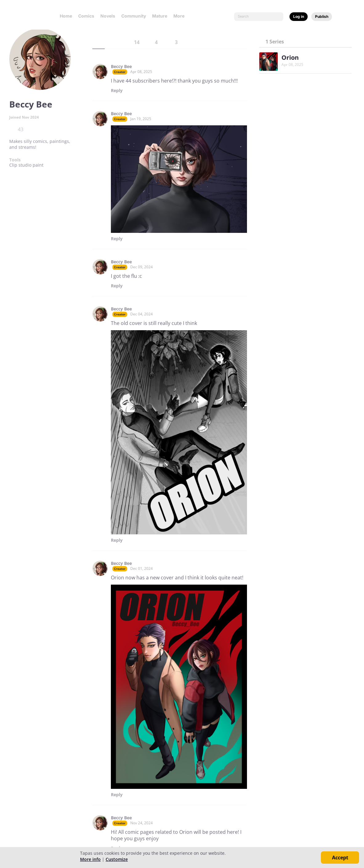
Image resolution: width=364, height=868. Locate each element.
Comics (86, 16)
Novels (108, 16)
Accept (340, 858)
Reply (117, 91)
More (181, 16)
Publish (322, 16)
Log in (299, 16)
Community (134, 16)
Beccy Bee (121, 67)
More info (90, 859)
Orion (290, 57)
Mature (160, 16)
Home (66, 16)
